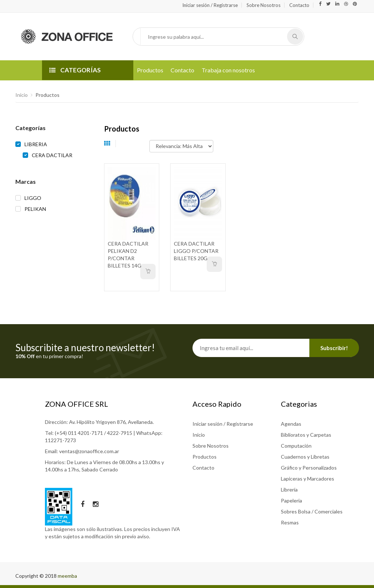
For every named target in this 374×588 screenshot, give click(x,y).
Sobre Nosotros (264, 5)
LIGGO (33, 198)
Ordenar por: (135, 143)
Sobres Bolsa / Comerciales (312, 511)
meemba (67, 576)
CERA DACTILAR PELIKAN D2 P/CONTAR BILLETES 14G (128, 255)
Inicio (22, 95)
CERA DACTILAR (52, 155)
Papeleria (291, 500)
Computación (296, 446)
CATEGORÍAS (75, 70)
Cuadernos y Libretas (305, 457)
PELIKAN (35, 209)
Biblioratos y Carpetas (306, 435)
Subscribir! (334, 348)
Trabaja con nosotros (228, 70)
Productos (150, 70)
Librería (289, 490)
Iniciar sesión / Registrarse (210, 5)
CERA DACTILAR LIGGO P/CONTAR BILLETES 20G (196, 251)
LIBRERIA (36, 144)
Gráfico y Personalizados (309, 468)
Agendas (291, 424)
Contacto (299, 5)
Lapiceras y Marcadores (308, 479)
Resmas (290, 522)
